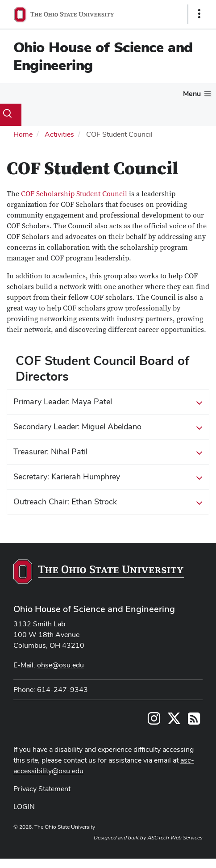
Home (23, 134)
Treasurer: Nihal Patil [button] (108, 452)
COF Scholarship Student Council (74, 194)
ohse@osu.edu (60, 665)
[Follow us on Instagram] (154, 721)
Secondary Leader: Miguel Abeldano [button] (108, 427)
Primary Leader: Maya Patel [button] (108, 402)
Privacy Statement (42, 789)
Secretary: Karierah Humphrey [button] (108, 477)
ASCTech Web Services (175, 838)
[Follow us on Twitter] (174, 721)
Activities (59, 134)
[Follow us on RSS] (194, 721)
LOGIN (24, 807)
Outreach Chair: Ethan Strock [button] (108, 502)
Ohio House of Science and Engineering (103, 56)
